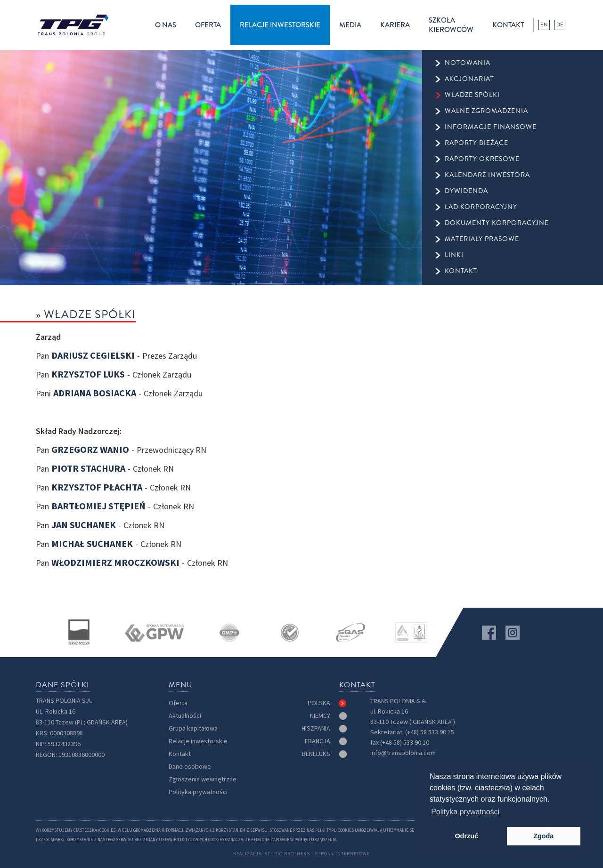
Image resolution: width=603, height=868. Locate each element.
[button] (166, 25)
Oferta (178, 703)
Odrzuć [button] (466, 836)
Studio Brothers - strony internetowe (317, 854)
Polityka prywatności (198, 792)
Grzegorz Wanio (90, 450)
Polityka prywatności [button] (465, 812)
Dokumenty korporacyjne (497, 223)
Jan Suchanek (84, 525)
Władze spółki (472, 95)
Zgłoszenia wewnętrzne (203, 779)
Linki (454, 255)
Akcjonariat (469, 79)
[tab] (327, 703)
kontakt (508, 25)
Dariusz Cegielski (93, 356)
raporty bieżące (477, 143)
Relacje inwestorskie (198, 741)
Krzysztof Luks (88, 375)
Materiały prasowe (482, 239)
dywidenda (466, 191)
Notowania (468, 63)
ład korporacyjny (481, 207)
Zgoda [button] (543, 836)
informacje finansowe (491, 127)
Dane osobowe (190, 767)
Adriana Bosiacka (95, 394)
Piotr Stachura (88, 469)
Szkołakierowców (451, 25)
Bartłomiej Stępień (98, 506)
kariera (395, 25)
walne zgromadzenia (486, 111)
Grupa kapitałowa (193, 728)
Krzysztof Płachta (97, 488)
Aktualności (185, 716)
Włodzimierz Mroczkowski (115, 563)
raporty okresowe (482, 159)
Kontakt (180, 754)
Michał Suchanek (92, 544)
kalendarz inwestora (487, 175)
